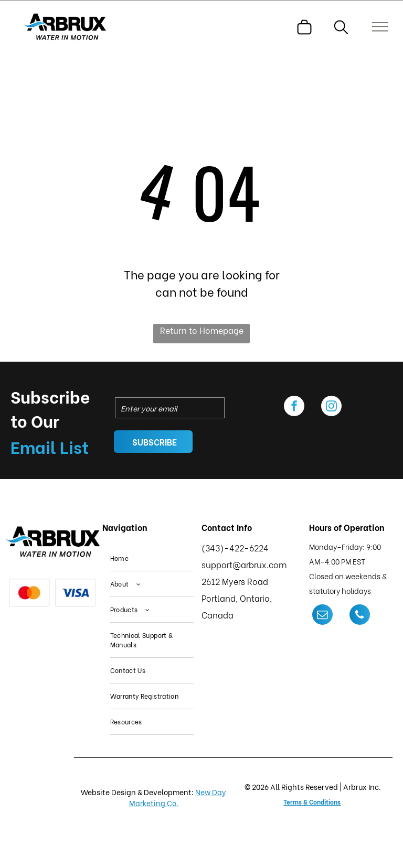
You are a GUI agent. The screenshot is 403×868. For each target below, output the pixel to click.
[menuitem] (152, 558)
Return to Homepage (202, 330)
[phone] (360, 616)
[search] (341, 29)
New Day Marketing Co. (178, 797)
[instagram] (331, 407)
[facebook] (294, 407)
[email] (322, 616)
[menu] (380, 27)
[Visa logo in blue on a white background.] (76, 593)
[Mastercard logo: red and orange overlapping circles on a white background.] (29, 593)
